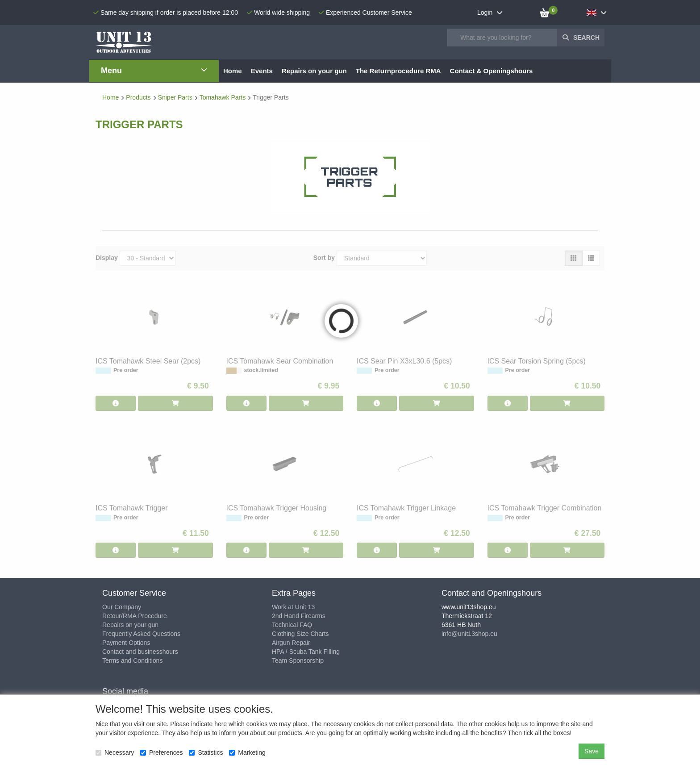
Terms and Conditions (132, 660)
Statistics (206, 752)
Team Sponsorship (298, 660)
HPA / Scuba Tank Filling (306, 652)
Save (592, 751)
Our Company (122, 607)
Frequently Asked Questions (141, 634)
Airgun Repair (291, 643)
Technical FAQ (292, 625)
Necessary (115, 752)
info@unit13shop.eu (469, 634)
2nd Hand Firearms (299, 616)
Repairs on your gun (130, 625)
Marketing (247, 752)
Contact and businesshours (140, 652)
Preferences (161, 752)
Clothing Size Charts (300, 634)
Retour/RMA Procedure (135, 616)
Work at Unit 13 (293, 607)
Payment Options (126, 643)
